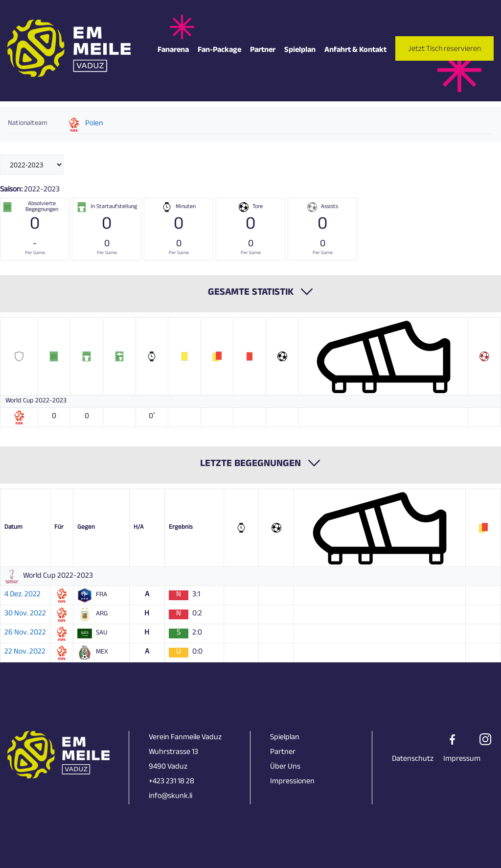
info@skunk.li (171, 797)
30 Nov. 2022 (25, 614)
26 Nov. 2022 (25, 633)
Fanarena (173, 51)
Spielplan (300, 51)
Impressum (462, 760)
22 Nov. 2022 (25, 653)
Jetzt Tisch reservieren (444, 50)
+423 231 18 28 (171, 782)
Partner (263, 51)
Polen (94, 124)
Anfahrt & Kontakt (355, 51)
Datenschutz (413, 760)
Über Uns (285, 767)
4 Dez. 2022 (23, 595)
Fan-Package (219, 51)
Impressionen (292, 782)
